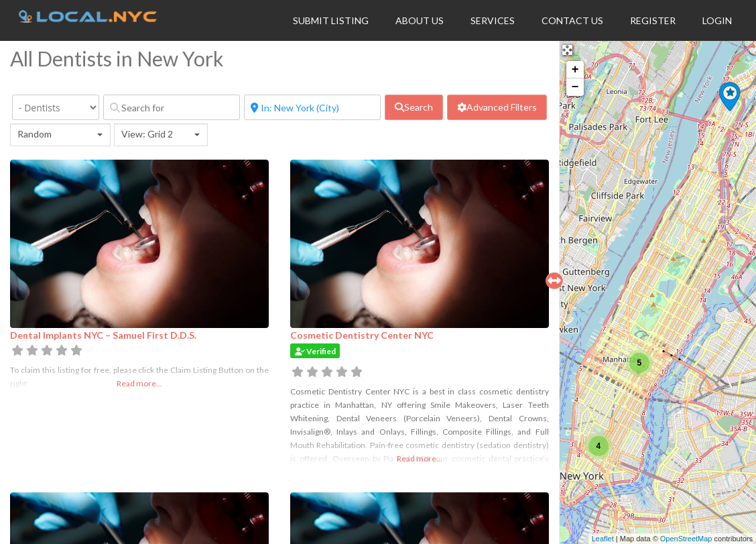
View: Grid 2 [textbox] (147, 134)
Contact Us (572, 20)
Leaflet (603, 539)
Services (493, 20)
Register (653, 20)
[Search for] (172, 107)
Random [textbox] (35, 134)
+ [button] (575, 70)
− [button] (575, 87)
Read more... (139, 383)
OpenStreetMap (686, 539)
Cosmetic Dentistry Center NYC (362, 335)
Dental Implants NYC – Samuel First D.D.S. (103, 335)
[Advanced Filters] (497, 107)
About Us (420, 20)
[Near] (312, 107)
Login (717, 20)
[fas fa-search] (414, 107)
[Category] (56, 107)
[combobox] (60, 135)
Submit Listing (331, 20)
